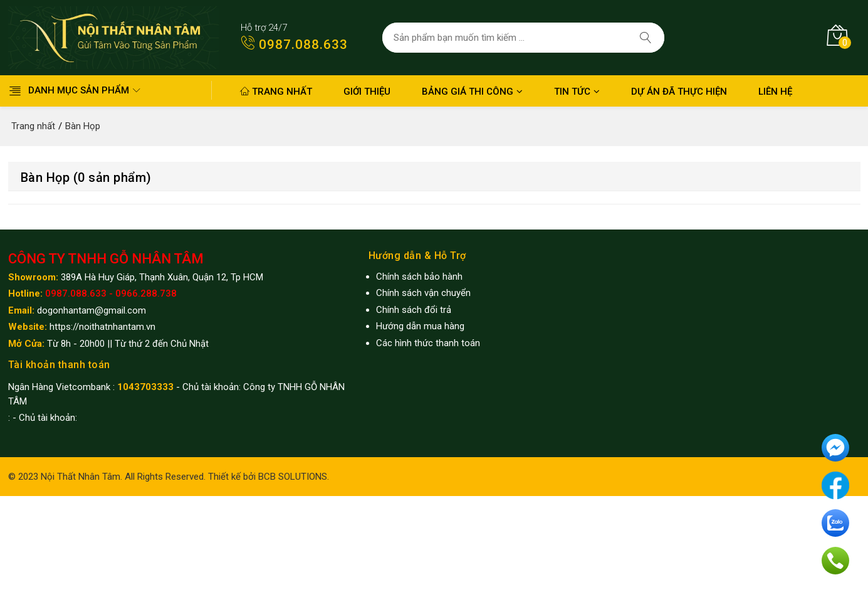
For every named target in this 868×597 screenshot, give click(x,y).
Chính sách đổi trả (414, 310)
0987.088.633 (291, 45)
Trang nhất (276, 92)
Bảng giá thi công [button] (472, 92)
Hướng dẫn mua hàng (420, 326)
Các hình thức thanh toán (428, 343)
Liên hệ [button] (775, 92)
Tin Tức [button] (577, 92)
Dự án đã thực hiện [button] (679, 92)
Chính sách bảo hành (419, 277)
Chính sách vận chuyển (423, 293)
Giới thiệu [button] (367, 92)
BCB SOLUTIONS (293, 477)
